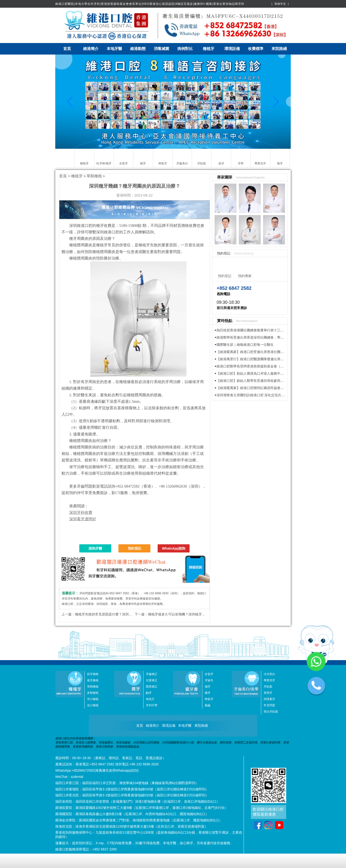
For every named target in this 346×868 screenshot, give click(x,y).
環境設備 (232, 49)
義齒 (208, 705)
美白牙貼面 (271, 712)
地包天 (150, 699)
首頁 (67, 49)
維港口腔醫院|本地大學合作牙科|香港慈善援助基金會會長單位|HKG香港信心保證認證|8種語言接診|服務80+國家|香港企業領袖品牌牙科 (150, 4)
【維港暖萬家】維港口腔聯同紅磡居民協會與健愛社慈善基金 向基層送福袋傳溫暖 (278, 388)
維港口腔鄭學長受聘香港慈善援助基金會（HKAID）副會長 (260, 366)
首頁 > (65, 176)
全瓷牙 (209, 674)
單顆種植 (94, 176)
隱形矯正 (152, 687)
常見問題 (269, 705)
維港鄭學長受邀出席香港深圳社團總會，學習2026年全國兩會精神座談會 (271, 337)
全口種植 (93, 705)
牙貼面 (268, 687)
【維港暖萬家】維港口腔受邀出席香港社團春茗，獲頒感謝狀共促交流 (269, 352)
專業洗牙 (269, 680)
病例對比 (185, 49)
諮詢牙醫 (95, 548)
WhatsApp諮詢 (174, 548)
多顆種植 (93, 693)
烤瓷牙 (209, 699)
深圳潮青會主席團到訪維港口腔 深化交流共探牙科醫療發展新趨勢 (266, 395)
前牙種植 (93, 674)
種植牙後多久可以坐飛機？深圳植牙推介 (178, 614)
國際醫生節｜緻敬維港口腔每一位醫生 (245, 345)
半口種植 (93, 699)
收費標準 (256, 49)
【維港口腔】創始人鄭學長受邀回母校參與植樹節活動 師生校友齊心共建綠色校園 (278, 381)
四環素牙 (269, 699)
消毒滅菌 (161, 49)
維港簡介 (91, 49)
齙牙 (149, 693)
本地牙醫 (114, 49)
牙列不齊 (152, 705)
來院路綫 (279, 49)
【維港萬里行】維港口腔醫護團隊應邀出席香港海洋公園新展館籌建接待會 (272, 359)
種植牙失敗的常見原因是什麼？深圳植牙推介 (109, 614)
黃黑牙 (268, 693)
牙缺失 (209, 680)
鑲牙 (208, 693)
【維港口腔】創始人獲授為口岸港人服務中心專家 (253, 373)
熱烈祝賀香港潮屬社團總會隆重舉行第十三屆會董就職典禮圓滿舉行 (267, 330)
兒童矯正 (152, 680)
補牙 (208, 687)
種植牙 (209, 49)
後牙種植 (93, 680)
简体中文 (280, 4)
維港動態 (138, 49)
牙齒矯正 (152, 674)
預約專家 (245, 276)
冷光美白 (269, 674)
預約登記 (135, 548)
